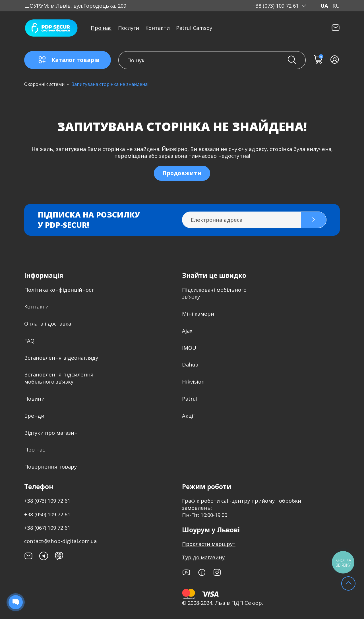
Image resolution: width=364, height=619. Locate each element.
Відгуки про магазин (51, 433)
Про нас (101, 28)
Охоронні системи (44, 84)
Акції (188, 416)
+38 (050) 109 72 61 (47, 514)
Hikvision (193, 381)
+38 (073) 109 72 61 (276, 6)
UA (324, 6)
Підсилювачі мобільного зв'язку (214, 293)
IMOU (189, 348)
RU (336, 6)
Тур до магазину (203, 557)
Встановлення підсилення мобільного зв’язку (59, 378)
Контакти (158, 28)
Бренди (34, 416)
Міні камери (198, 313)
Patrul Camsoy (194, 28)
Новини (34, 398)
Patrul (190, 398)
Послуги (129, 28)
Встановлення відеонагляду (61, 358)
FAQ (29, 340)
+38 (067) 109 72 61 (47, 528)
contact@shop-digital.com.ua (60, 541)
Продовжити (182, 173)
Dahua (190, 364)
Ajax (187, 331)
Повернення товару (50, 466)
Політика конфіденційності (60, 290)
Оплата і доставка (48, 323)
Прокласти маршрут (209, 544)
